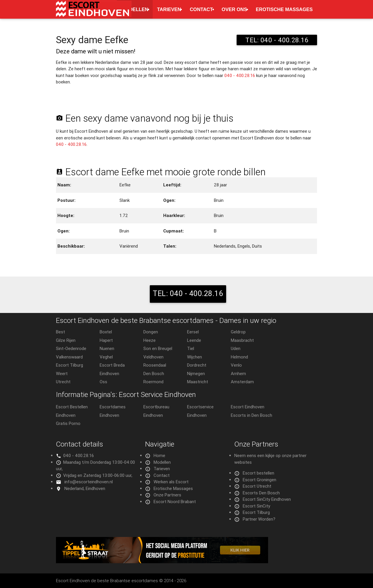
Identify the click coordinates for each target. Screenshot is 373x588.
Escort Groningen (259, 480)
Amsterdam (242, 382)
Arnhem (238, 373)
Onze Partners (167, 495)
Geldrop (238, 332)
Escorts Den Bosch (261, 493)
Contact (201, 9)
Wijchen (195, 357)
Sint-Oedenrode (71, 348)
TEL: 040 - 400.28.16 (277, 40)
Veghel (106, 357)
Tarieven (169, 9)
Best (60, 332)
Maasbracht (242, 340)
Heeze (149, 340)
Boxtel (106, 332)
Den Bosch (154, 373)
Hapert (106, 340)
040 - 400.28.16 (240, 75)
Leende (194, 340)
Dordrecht (197, 365)
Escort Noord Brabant (175, 502)
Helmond (239, 357)
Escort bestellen (258, 473)
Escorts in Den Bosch (251, 415)
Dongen (151, 332)
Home (159, 455)
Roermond (153, 382)
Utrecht (63, 382)
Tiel (191, 348)
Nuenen (107, 348)
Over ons (234, 9)
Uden (236, 348)
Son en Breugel (158, 348)
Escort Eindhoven (248, 407)
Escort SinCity (256, 506)
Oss (103, 382)
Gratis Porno (68, 423)
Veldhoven (153, 357)
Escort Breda (112, 365)
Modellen (135, 9)
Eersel (193, 332)
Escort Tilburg (70, 365)
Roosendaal (155, 365)
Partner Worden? (259, 519)
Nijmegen (196, 373)
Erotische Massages (284, 9)
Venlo (236, 365)
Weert (62, 373)
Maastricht (198, 382)
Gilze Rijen (66, 340)
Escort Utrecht (257, 486)
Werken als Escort (171, 482)
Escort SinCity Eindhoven (267, 499)
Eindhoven (109, 373)
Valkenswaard (69, 357)
